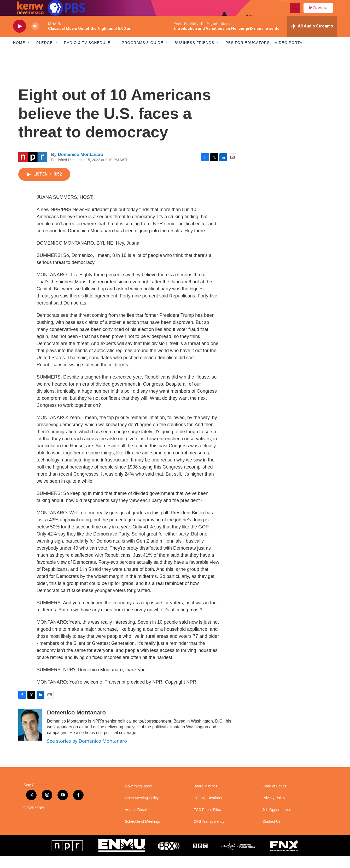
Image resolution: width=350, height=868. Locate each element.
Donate (324, 14)
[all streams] (312, 38)
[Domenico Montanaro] (30, 737)
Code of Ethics (274, 798)
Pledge (45, 54)
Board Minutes (205, 798)
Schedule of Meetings (142, 833)
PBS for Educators (247, 54)
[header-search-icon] (297, 14)
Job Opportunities (277, 822)
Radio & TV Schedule (87, 54)
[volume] (35, 38)
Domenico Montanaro (80, 166)
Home (19, 54)
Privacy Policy (274, 810)
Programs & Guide (142, 54)
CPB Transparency (209, 833)
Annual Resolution (140, 822)
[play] (20, 38)
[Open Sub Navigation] (29, 54)
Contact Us (272, 833)
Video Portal (290, 54)
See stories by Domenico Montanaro (87, 753)
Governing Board (139, 798)
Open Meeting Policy (142, 810)
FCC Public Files (207, 822)
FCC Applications (208, 810)
